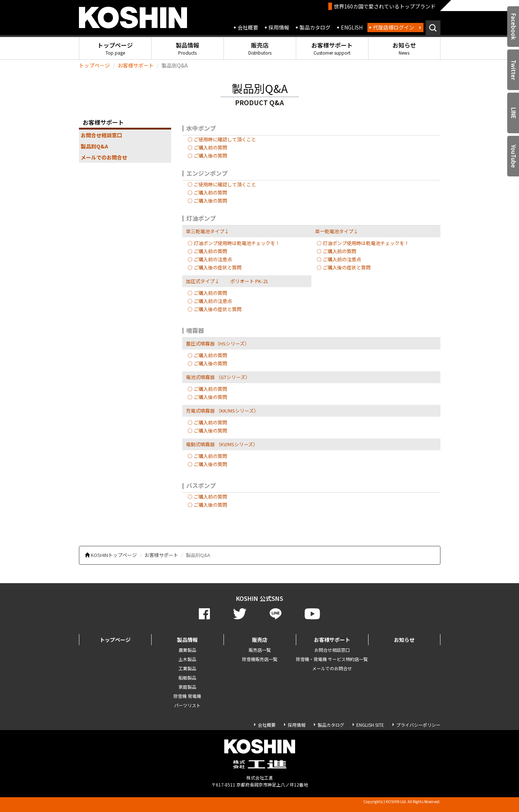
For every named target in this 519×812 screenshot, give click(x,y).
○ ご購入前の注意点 (210, 259)
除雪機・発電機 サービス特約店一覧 (332, 659)
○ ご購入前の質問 (207, 147)
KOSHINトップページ (114, 555)
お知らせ (404, 48)
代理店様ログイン (394, 27)
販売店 (260, 48)
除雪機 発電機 (187, 696)
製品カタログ (315, 27)
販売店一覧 (260, 650)
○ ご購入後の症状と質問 (215, 267)
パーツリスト (187, 705)
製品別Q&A (94, 146)
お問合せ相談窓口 (101, 135)
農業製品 (187, 650)
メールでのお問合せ (104, 157)
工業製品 (187, 668)
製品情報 (187, 48)
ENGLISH (352, 27)
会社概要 (248, 27)
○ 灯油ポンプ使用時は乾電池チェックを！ (234, 243)
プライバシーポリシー (418, 725)
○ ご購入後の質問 (207, 156)
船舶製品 (187, 677)
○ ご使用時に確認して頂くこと (222, 139)
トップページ (115, 48)
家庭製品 (187, 687)
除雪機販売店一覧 (260, 659)
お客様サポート (332, 48)
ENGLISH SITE (370, 725)
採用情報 (279, 27)
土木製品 (187, 659)
